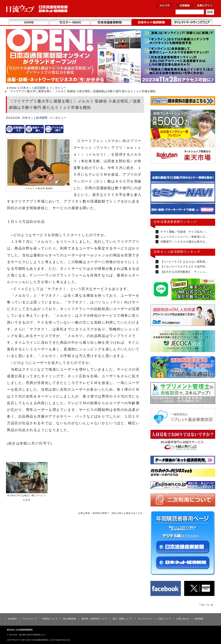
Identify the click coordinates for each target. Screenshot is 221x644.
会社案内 (12, 619)
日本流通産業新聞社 (37, 9)
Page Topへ (206, 605)
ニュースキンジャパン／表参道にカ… (184, 237)
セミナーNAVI (70, 22)
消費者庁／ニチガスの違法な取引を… (184, 242)
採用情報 (199, 619)
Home (29, 22)
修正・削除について (122, 619)
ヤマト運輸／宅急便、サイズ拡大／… (184, 232)
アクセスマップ (30, 619)
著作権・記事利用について (94, 619)
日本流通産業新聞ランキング (175, 222)
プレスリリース (145, 619)
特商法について (50, 619)
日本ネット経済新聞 (151, 22)
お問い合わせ (183, 619)
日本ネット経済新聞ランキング (177, 252)
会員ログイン (205, 5)
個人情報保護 (69, 619)
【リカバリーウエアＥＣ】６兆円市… (184, 267)
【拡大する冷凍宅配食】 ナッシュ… (184, 272)
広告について (164, 619)
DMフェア (192, 22)
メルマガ (165, 5)
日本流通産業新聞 (111, 22)
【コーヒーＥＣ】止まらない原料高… (184, 262)
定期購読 (185, 5)
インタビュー (58, 88)
